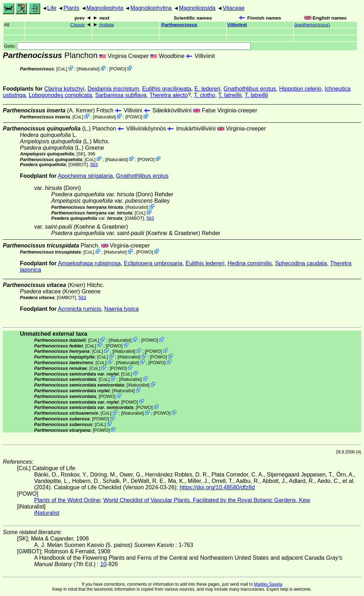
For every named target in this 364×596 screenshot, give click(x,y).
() (312, 25)
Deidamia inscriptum (113, 89)
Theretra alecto (168, 95)
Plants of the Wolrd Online (67, 500)
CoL (62, 69)
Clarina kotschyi (64, 89)
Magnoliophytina (151, 8)
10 (103, 564)
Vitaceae (234, 8)
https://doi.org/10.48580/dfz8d (217, 487)
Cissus (78, 25)
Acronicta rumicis (80, 309)
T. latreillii (230, 95)
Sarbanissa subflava (121, 95)
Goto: (127, 46)
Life (52, 8)
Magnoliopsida (197, 8)
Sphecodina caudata (301, 263)
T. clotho (205, 95)
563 (94, 164)
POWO (118, 69)
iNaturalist (88, 69)
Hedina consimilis (250, 263)
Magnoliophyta (105, 8)
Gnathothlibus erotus (250, 89)
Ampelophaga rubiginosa (89, 263)
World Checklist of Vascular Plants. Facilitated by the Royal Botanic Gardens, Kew (207, 500)
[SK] (81, 154)
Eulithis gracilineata (167, 89)
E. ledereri (207, 89)
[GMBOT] (78, 164)
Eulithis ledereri (205, 263)
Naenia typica (121, 309)
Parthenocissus (179, 25)
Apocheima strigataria (85, 176)
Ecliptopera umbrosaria (153, 263)
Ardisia (107, 25)
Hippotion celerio (300, 89)
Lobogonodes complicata (60, 95)
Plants (71, 8)
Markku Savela (268, 584)
